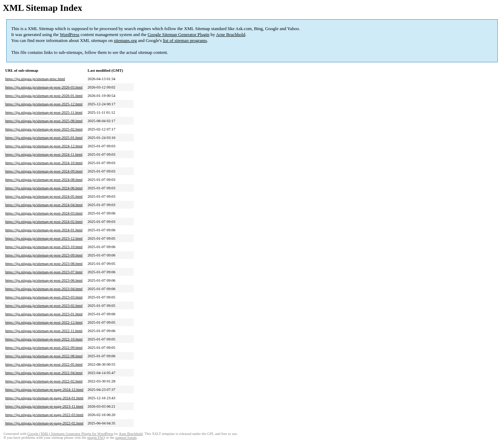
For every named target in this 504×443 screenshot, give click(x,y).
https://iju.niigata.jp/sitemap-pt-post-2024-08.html (44, 180)
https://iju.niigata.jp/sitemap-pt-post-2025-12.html (44, 104)
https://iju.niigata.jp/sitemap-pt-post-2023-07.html (44, 272)
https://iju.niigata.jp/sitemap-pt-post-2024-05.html (44, 196)
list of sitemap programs (185, 40)
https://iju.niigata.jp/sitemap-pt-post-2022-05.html (44, 364)
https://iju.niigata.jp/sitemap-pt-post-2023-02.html (44, 305)
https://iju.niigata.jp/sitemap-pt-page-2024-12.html (44, 389)
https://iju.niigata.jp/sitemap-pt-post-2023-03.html (44, 297)
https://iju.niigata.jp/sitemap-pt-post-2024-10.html (44, 163)
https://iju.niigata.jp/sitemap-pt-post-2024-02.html (44, 221)
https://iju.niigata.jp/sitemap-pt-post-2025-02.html (44, 129)
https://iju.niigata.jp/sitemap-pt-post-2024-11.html (44, 154)
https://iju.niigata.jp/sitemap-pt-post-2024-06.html (44, 188)
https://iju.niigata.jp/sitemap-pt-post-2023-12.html (44, 238)
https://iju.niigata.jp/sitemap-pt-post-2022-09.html (44, 347)
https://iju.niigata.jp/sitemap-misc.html (35, 79)
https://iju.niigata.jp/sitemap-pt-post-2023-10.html (44, 247)
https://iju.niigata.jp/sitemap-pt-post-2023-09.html (44, 255)
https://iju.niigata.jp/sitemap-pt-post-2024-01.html (44, 230)
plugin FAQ (96, 438)
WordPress (70, 34)
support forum (126, 438)
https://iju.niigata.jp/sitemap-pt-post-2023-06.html (44, 280)
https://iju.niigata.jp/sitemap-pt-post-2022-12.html (44, 322)
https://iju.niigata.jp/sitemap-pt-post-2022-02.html (44, 381)
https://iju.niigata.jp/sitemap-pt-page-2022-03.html (44, 415)
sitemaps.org (125, 40)
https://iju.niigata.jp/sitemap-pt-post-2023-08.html (44, 263)
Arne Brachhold (230, 34)
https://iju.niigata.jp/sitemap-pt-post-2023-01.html (44, 314)
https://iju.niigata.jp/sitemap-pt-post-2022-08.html (44, 356)
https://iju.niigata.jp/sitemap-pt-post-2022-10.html (44, 339)
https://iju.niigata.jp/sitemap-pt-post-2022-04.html (44, 373)
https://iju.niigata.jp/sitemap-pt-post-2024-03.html (44, 213)
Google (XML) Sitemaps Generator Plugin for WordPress (70, 434)
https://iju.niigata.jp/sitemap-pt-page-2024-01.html (44, 398)
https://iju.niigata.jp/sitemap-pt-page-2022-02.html (44, 423)
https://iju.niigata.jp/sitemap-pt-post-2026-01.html (44, 96)
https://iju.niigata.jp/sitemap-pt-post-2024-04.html (44, 205)
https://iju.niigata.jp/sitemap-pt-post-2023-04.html (44, 289)
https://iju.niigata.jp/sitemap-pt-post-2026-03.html (44, 87)
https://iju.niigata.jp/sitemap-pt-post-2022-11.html (44, 331)
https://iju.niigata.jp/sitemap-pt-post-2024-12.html (44, 146)
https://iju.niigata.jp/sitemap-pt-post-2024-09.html (44, 171)
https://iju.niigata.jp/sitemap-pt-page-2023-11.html (44, 406)
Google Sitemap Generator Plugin (179, 34)
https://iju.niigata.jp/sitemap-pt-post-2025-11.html (44, 112)
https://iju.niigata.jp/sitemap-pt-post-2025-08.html (44, 121)
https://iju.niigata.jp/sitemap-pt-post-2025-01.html (44, 138)
